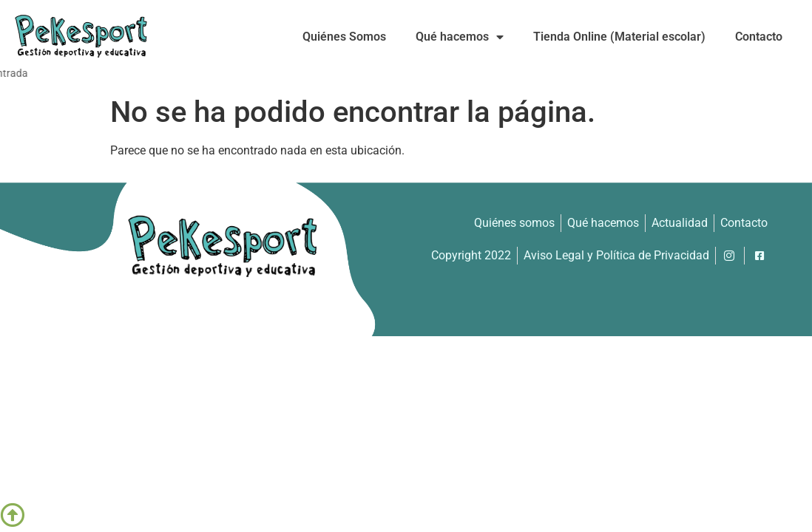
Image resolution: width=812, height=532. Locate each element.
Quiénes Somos (344, 37)
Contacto (759, 37)
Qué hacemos (460, 37)
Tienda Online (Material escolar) (619, 37)
